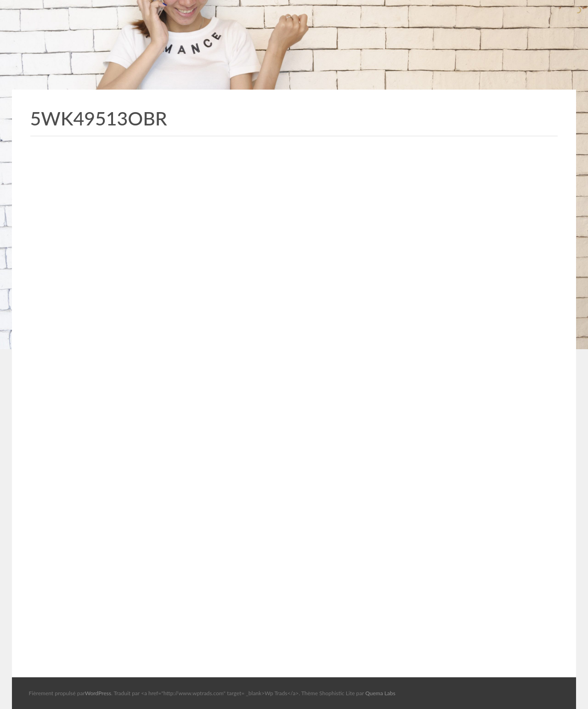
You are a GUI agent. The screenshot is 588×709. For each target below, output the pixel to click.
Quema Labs (380, 693)
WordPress (98, 693)
